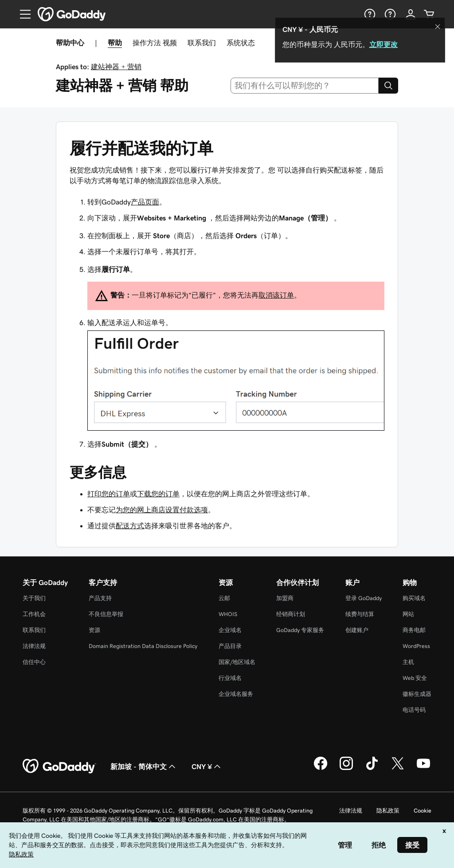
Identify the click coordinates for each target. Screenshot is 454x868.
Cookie (423, 811)
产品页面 (145, 202)
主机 (408, 662)
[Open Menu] (22, 14)
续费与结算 (360, 614)
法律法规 (34, 646)
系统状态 (241, 43)
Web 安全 (415, 678)
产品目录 (230, 646)
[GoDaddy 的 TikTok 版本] (372, 769)
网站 (408, 614)
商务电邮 (414, 630)
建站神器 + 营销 (116, 67)
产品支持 (100, 598)
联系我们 (202, 43)
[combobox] (305, 86)
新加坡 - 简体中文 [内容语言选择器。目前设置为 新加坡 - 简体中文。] (144, 766)
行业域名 (230, 678)
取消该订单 (276, 295)
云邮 (224, 598)
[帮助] (369, 14)
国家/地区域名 (237, 662)
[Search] (388, 86)
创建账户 (357, 630)
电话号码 (414, 710)
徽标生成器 (417, 694)
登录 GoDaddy (364, 598)
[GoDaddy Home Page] (59, 766)
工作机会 (34, 614)
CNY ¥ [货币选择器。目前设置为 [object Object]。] (207, 766)
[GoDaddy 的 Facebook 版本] (321, 769)
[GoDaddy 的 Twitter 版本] (398, 769)
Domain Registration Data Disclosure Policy (143, 646)
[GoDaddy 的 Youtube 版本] (423, 769)
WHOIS (228, 614)
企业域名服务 (236, 694)
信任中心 (34, 662)
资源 (94, 630)
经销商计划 (291, 614)
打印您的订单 (109, 494)
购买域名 (414, 598)
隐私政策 (388, 811)
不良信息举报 (106, 614)
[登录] (411, 14)
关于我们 (34, 598)
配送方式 (130, 526)
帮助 (115, 43)
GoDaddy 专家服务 (300, 630)
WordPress (416, 646)
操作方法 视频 (155, 43)
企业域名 (230, 630)
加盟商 (285, 598)
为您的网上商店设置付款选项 (162, 510)
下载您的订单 (158, 494)
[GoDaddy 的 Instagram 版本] (346, 769)
